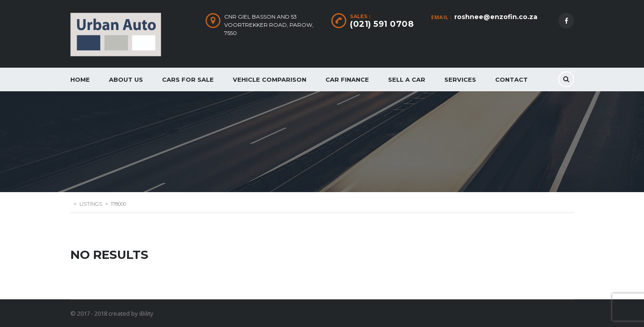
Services (460, 79)
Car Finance (347, 79)
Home (80, 79)
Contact (511, 79)
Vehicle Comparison (270, 79)
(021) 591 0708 (382, 24)
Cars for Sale (188, 79)
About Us (126, 79)
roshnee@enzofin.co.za (496, 17)
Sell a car (407, 79)
